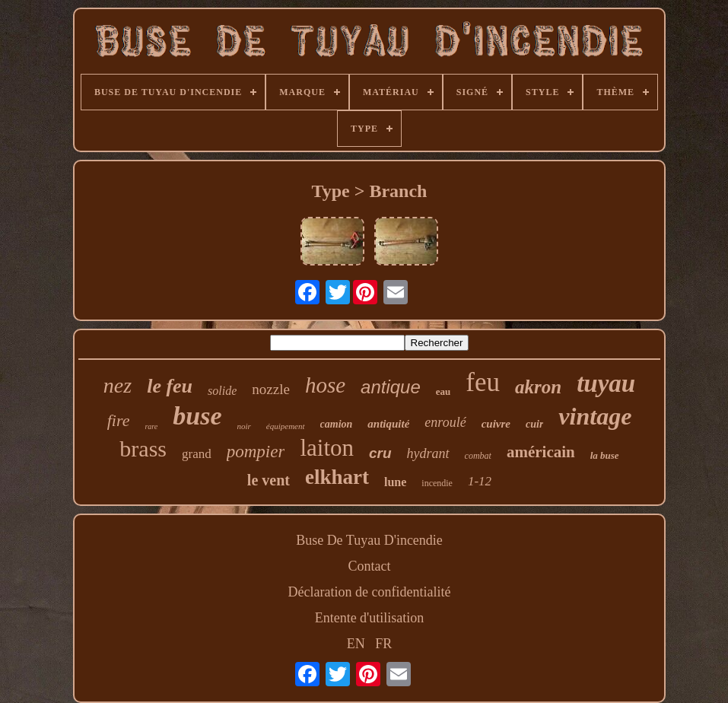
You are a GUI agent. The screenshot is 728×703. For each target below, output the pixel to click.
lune (395, 482)
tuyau (606, 383)
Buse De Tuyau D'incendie (369, 540)
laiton (327, 448)
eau (443, 391)
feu (483, 382)
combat (478, 456)
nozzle (271, 389)
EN (356, 644)
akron (538, 387)
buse (197, 416)
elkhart (337, 477)
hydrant (428, 453)
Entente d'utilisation (370, 618)
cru (380, 453)
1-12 (480, 481)
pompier (256, 452)
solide (222, 391)
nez (118, 385)
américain (541, 452)
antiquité (388, 424)
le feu (170, 386)
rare (151, 426)
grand (197, 454)
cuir (534, 424)
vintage (595, 416)
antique (391, 387)
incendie (437, 483)
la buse (605, 455)
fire (119, 420)
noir (244, 426)
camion (337, 424)
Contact (370, 566)
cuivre (496, 424)
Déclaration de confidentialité (370, 592)
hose (325, 385)
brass (143, 449)
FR (383, 644)
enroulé (445, 422)
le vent (269, 480)
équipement (286, 426)
